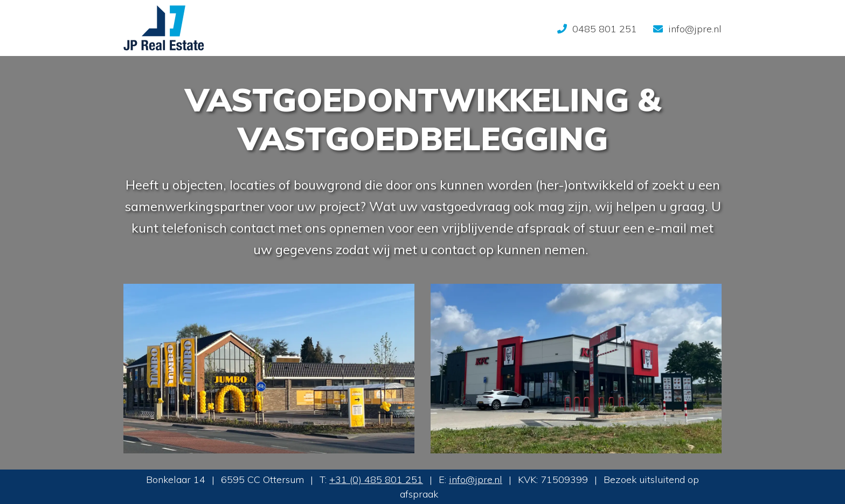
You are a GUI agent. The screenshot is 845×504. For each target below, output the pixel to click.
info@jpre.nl (476, 479)
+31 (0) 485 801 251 (376, 479)
